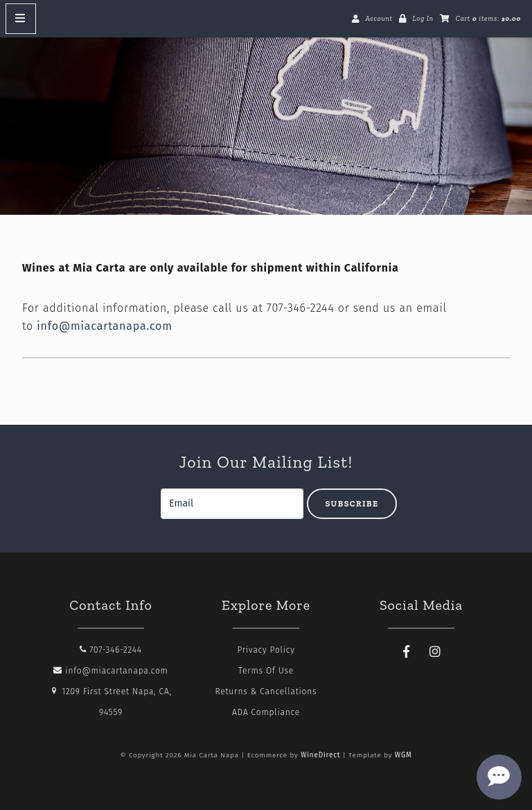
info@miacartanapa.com (104, 326)
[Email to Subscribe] (232, 504)
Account (379, 19)
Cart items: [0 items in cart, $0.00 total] (488, 19)
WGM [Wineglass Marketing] (404, 755)
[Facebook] (407, 652)
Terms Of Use (266, 671)
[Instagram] (436, 652)
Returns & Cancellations (266, 692)
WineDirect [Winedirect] (320, 755)
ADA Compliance (266, 712)
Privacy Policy (266, 650)
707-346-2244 (111, 650)
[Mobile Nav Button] (21, 19)
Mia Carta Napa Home (266, 118)
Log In (423, 19)
